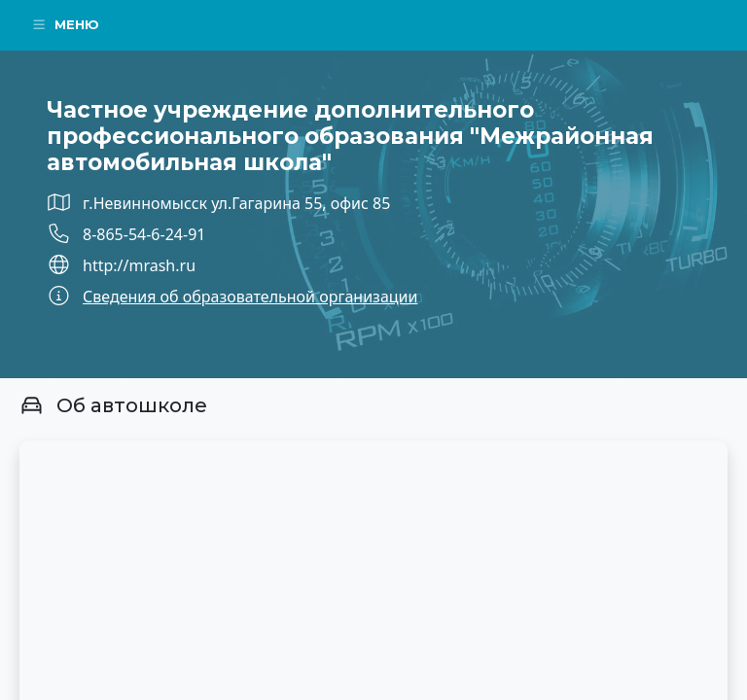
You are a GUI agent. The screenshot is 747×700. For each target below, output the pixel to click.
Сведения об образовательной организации (250, 297)
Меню (65, 24)
